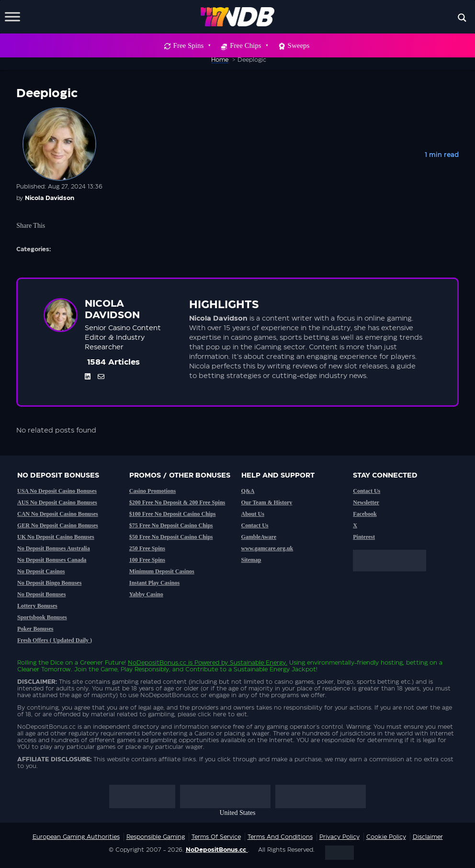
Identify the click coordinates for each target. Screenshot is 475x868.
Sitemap (251, 560)
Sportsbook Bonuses (42, 617)
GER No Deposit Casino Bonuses (58, 525)
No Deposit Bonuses (41, 594)
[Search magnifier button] (462, 18)
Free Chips (249, 45)
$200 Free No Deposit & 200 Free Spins (177, 502)
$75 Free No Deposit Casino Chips (171, 525)
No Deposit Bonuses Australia (54, 548)
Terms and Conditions (280, 837)
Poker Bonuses (35, 629)
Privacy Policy (339, 837)
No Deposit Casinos (41, 571)
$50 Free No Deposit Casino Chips (171, 537)
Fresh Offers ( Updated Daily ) (55, 640)
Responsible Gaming (156, 837)
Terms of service (216, 837)
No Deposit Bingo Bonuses (49, 583)
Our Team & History (267, 502)
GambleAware (259, 537)
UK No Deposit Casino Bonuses (56, 537)
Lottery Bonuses (37, 606)
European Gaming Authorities (76, 837)
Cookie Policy (386, 837)
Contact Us (255, 525)
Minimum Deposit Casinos (162, 571)
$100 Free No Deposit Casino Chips (173, 514)
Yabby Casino (146, 594)
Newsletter (366, 502)
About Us (253, 514)
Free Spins (192, 45)
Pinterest (364, 537)
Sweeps (299, 45)
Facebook (365, 514)
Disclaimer (428, 837)
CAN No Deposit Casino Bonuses (58, 514)
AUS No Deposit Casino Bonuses (57, 502)
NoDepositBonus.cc (157, 663)
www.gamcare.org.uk (267, 548)
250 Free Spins (147, 548)
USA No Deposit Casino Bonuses (57, 491)
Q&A (248, 491)
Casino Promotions (153, 491)
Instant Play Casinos (154, 583)
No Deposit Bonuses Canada (52, 560)
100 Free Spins (147, 560)
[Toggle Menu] (12, 17)
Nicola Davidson (50, 198)
